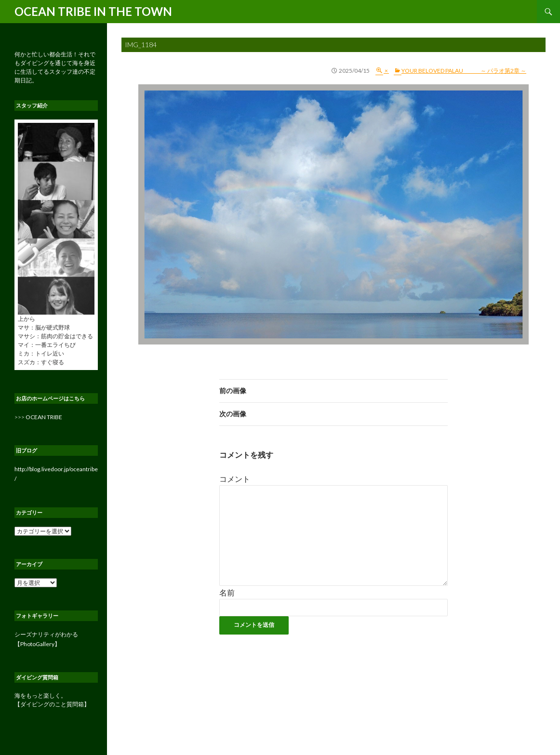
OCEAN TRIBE (44, 417)
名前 (227, 592)
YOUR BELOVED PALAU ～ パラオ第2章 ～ (464, 71)
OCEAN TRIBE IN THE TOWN (93, 11)
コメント (235, 479)
